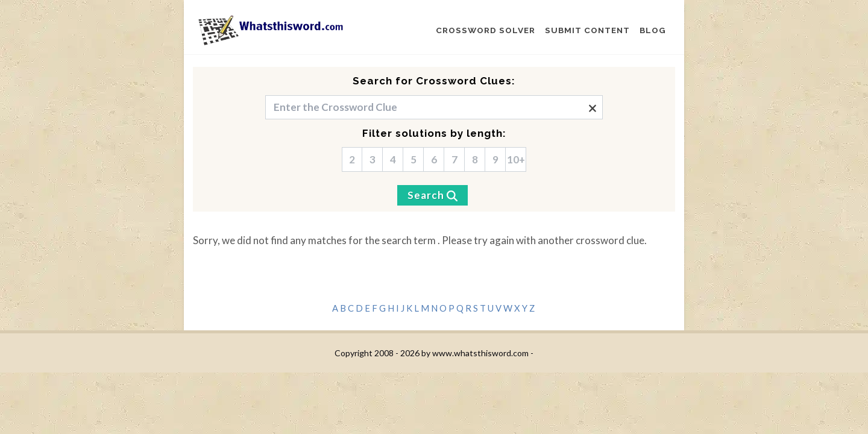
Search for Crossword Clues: (434, 81)
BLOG (653, 30)
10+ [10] (516, 159)
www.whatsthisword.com (480, 353)
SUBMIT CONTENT (587, 30)
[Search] (432, 195)
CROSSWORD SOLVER (486, 30)
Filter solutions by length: (434, 133)
